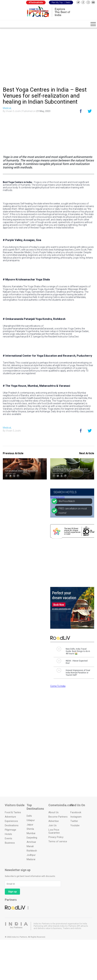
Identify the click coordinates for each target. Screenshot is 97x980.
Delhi (29, 816)
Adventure (10, 817)
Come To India (58, 686)
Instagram (76, 817)
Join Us (52, 825)
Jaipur (30, 825)
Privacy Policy (56, 837)
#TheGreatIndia (36, 3)
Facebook (76, 812)
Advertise (54, 821)
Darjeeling (32, 838)
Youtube (75, 825)
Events (8, 838)
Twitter (74, 821)
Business (10, 843)
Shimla (30, 829)
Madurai (31, 859)
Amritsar (31, 842)
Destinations (12, 825)
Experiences (11, 821)
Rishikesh (32, 851)
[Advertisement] (49, 56)
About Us (53, 812)
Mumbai (31, 833)
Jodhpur (31, 855)
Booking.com (57, 497)
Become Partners (58, 817)
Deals (68, 3)
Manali (30, 846)
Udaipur (31, 820)
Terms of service (58, 841)
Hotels (8, 834)
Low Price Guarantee (54, 831)
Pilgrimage (10, 830)
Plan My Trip (57, 3)
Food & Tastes (13, 812)
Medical (8, 469)
